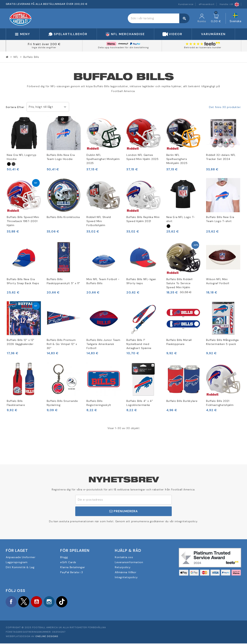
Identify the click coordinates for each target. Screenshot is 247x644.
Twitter (25, 602)
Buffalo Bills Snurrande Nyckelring (62, 403)
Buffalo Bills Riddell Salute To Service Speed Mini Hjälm (179, 283)
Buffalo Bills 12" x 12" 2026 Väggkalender (21, 342)
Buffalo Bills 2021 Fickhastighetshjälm (220, 403)
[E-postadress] (123, 500)
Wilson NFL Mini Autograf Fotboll (218, 281)
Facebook (12, 602)
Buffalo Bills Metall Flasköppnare (179, 342)
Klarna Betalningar (73, 567)
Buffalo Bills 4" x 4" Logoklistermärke (140, 403)
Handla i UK (229, 4)
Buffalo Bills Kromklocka (63, 217)
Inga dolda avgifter (44, 47)
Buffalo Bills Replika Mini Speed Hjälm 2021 (143, 219)
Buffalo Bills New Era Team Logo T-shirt (220, 219)
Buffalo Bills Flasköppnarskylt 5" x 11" (63, 281)
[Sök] (159, 18)
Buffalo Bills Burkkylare (182, 401)
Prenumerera (124, 511)
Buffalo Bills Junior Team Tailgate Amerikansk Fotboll (103, 344)
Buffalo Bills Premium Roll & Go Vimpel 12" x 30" (62, 344)
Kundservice (186, 4)
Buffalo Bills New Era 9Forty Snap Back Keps (23, 281)
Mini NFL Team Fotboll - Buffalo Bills (103, 281)
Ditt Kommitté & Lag (20, 567)
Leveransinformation (129, 562)
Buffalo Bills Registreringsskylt (99, 403)
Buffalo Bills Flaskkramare (16, 403)
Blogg (64, 557)
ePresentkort (207, 4)
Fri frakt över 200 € (44, 44)
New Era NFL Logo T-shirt (181, 219)
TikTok (66, 602)
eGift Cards (68, 562)
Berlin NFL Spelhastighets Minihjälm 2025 (177, 159)
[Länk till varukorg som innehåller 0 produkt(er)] (216, 18)
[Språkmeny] (236, 18)
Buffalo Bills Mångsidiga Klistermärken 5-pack (222, 342)
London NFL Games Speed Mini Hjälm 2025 (143, 157)
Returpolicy (123, 567)
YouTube (39, 602)
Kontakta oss (124, 557)
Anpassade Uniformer (21, 557)
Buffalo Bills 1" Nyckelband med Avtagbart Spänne (139, 344)
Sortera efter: (15, 107)
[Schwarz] (9, 164)
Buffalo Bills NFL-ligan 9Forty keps (141, 281)
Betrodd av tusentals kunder (203, 47)
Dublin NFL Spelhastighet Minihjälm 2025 (103, 159)
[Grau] (14, 164)
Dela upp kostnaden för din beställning (123, 47)
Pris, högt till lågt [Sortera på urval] (41, 107)
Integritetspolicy (126, 577)
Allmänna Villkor (126, 572)
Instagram (52, 602)
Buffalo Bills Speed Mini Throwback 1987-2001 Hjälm (23, 221)
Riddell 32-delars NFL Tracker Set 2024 (221, 157)
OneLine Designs (47, 637)
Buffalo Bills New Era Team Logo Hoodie (61, 157)
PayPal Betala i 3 (71, 572)
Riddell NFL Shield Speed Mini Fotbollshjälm (99, 221)
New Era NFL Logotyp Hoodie (22, 157)
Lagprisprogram (17, 562)
